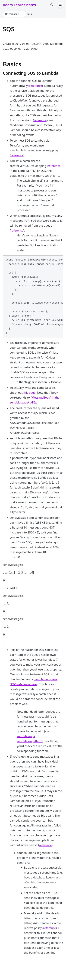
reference (36, 86)
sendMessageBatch (30, 741)
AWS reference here (24, 684)
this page (29, 393)
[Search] (52, 5)
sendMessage (26, 736)
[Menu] (60, 5)
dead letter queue (46, 679)
